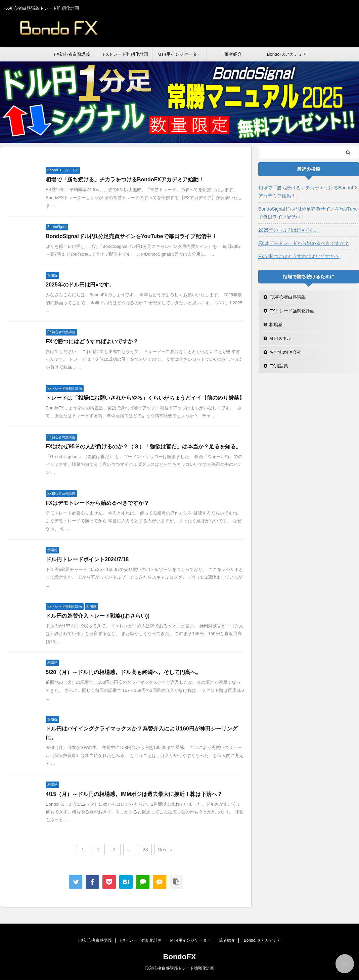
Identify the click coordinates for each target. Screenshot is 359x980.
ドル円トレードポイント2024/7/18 (87, 559)
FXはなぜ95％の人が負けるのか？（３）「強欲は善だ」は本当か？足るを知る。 (143, 447)
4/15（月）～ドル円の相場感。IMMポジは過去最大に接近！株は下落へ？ (134, 794)
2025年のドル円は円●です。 (80, 285)
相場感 (276, 325)
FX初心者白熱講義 (72, 54)
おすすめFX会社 (285, 352)
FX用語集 (279, 366)
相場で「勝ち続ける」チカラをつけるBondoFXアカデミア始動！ (125, 180)
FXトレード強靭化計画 (126, 54)
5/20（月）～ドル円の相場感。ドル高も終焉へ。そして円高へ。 (123, 672)
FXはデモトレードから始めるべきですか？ (97, 503)
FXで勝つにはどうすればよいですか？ (92, 341)
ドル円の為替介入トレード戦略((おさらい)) (98, 616)
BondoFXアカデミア (287, 54)
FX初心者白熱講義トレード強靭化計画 (179, 968)
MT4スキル (280, 338)
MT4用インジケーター (179, 54)
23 (145, 850)
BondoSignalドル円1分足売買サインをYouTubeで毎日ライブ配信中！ (131, 236)
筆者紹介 (233, 54)
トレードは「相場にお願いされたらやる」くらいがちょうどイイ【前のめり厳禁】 (145, 398)
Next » (165, 850)
